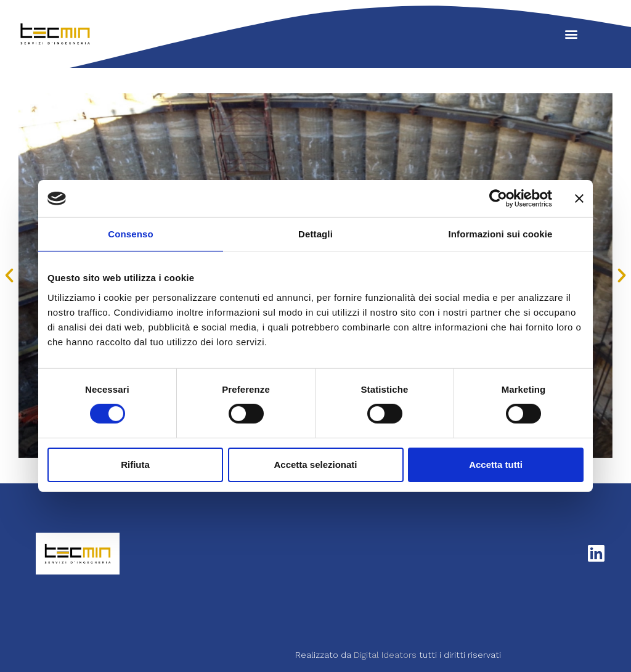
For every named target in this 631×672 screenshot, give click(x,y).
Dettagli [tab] (315, 234)
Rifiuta (135, 465)
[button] (571, 34)
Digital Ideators (386, 648)
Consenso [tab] (130, 234)
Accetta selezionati (315, 465)
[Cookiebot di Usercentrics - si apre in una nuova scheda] (498, 199)
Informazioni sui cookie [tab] (501, 234)
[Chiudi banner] (579, 199)
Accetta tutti (496, 465)
